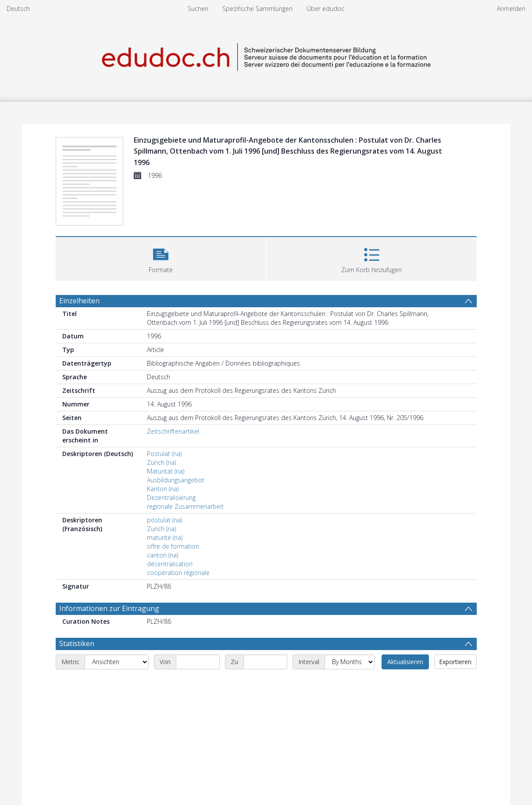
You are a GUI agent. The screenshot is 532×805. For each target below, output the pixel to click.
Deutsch (18, 9)
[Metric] (117, 662)
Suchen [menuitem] (198, 9)
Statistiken (77, 643)
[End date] (265, 662)
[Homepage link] (266, 56)
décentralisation (170, 564)
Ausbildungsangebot (176, 480)
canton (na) (162, 555)
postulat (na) (164, 520)
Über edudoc (325, 9)
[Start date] (198, 662)
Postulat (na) (164, 454)
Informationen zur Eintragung (109, 608)
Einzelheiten (79, 301)
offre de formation (173, 546)
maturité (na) (165, 537)
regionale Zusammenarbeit (185, 506)
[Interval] (350, 662)
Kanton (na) (163, 489)
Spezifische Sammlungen (257, 9)
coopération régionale (178, 573)
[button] (161, 258)
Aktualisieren (405, 662)
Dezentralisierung (171, 498)
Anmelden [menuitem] (511, 9)
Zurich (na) (161, 529)
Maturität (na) (166, 471)
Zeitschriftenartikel (173, 431)
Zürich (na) (161, 462)
